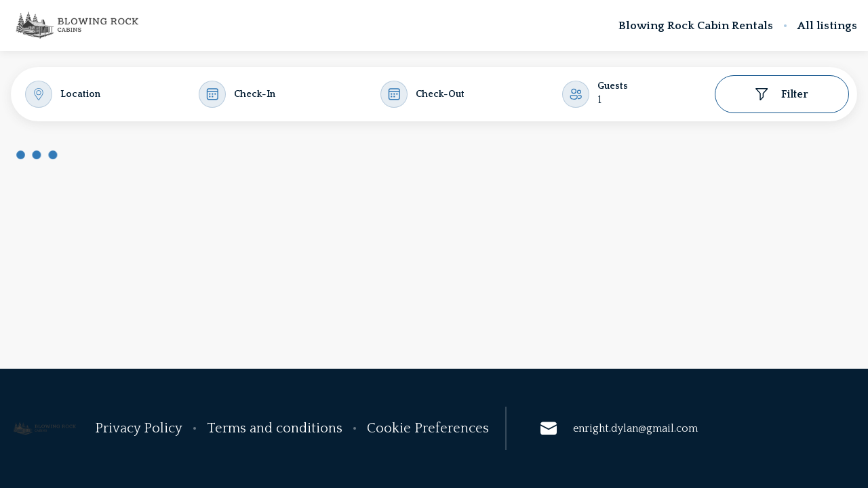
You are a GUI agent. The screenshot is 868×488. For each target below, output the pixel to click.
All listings (827, 26)
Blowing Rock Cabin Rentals (696, 26)
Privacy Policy (139, 428)
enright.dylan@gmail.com (619, 428)
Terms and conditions (275, 428)
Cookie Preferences (428, 428)
